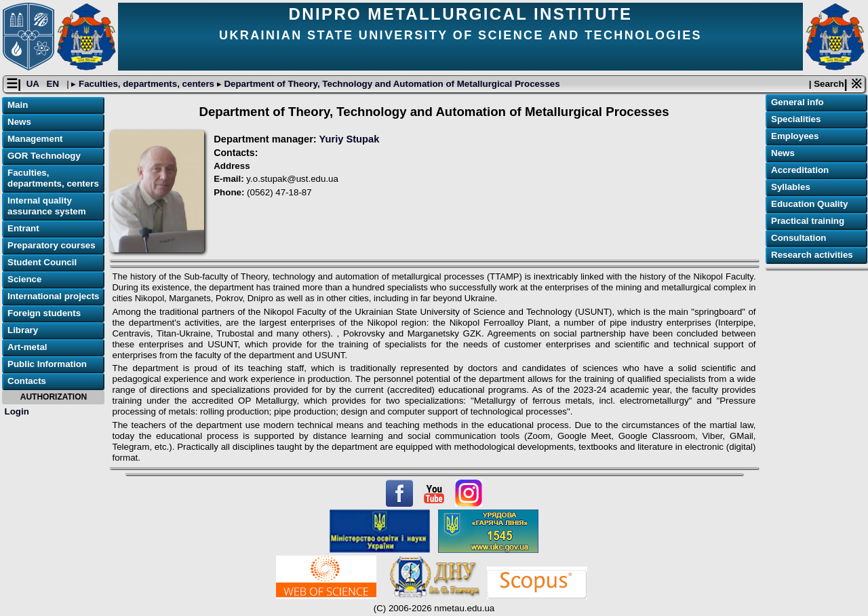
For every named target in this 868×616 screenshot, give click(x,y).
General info (797, 102)
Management (35, 139)
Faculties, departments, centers (146, 84)
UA (34, 84)
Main (18, 105)
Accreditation (800, 170)
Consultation (798, 238)
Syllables (791, 187)
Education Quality (809, 204)
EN (54, 84)
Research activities (812, 255)
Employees (795, 136)
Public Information (47, 364)
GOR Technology (44, 156)
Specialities (796, 119)
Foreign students (44, 313)
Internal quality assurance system (47, 206)
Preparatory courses (52, 245)
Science (24, 279)
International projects (54, 296)
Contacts (27, 381)
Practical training (808, 221)
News (19, 122)
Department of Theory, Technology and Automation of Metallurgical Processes (391, 84)
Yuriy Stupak (350, 139)
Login (17, 411)
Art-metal (27, 347)
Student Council (42, 262)
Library (23, 330)
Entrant (23, 228)
